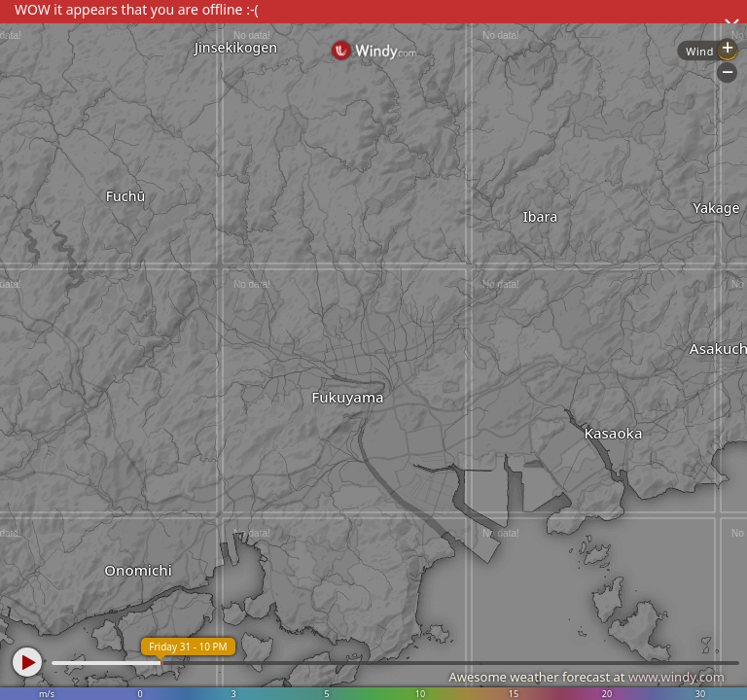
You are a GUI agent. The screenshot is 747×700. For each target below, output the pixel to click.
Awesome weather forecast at (587, 677)
